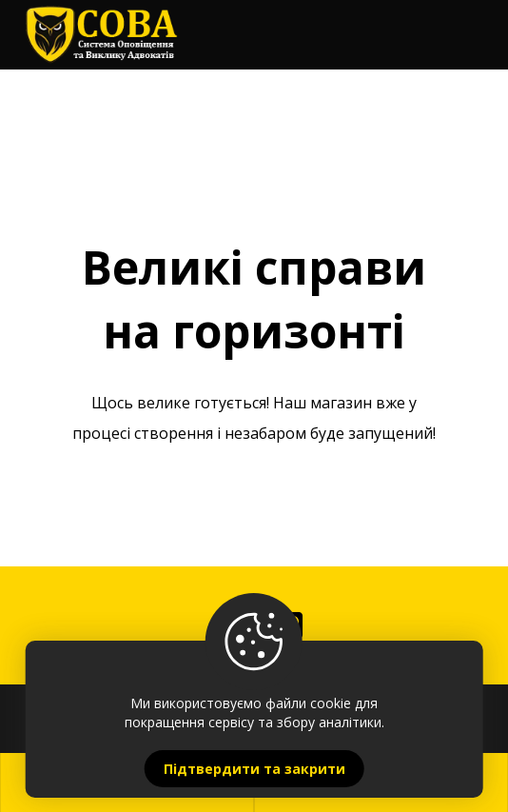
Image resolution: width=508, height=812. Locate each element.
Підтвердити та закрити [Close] (254, 769)
